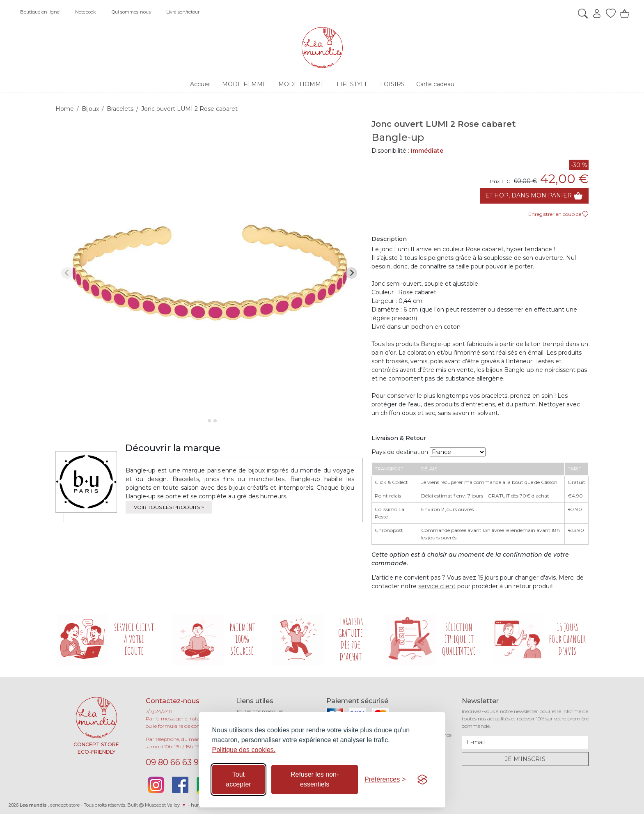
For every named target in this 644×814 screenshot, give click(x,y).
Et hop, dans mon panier (534, 196)
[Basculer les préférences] (385, 780)
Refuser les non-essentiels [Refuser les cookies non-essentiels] (315, 779)
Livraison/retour (183, 12)
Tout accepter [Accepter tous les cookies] (238, 779)
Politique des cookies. (244, 750)
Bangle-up (398, 137)
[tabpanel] (209, 273)
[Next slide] (351, 273)
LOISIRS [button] (392, 84)
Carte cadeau (435, 84)
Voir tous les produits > (169, 507)
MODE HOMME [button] (302, 84)
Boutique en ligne (40, 12)
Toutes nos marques (260, 711)
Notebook (86, 12)
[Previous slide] (67, 273)
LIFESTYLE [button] (353, 84)
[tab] (203, 421)
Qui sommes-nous (131, 12)
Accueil (200, 84)
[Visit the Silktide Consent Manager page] (422, 780)
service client (437, 586)
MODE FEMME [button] (244, 84)
